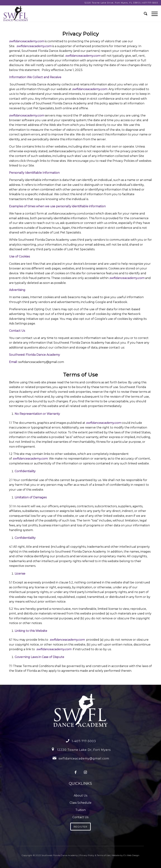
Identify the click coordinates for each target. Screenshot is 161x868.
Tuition (80, 810)
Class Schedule (80, 803)
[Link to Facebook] (75, 772)
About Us (80, 796)
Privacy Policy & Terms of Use (95, 855)
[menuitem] (144, 14)
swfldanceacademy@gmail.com (84, 758)
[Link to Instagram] (85, 772)
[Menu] (153, 14)
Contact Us (80, 817)
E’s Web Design (131, 855)
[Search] (144, 14)
